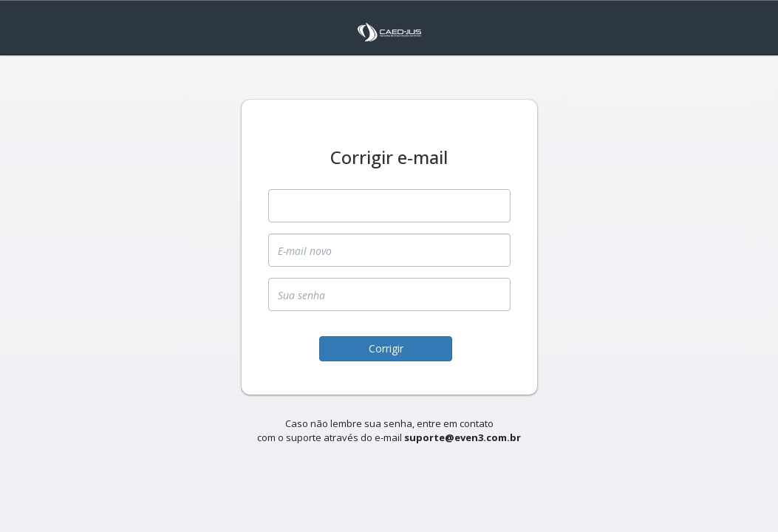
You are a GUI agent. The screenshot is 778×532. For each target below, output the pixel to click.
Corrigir (386, 348)
